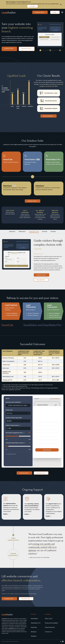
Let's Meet (32, 6)
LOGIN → (55, 12)
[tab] (12, 232)
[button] (62, 12)
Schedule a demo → (40, 12)
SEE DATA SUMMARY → (49, 116)
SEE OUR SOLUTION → (26, 49)
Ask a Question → (41, 280)
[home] (9, 12)
